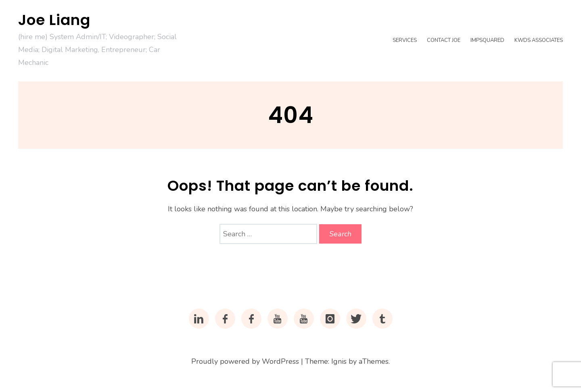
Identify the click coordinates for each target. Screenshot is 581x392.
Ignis (339, 361)
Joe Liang (54, 20)
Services (405, 40)
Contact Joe (444, 40)
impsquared (487, 40)
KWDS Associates (539, 40)
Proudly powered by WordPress (245, 361)
